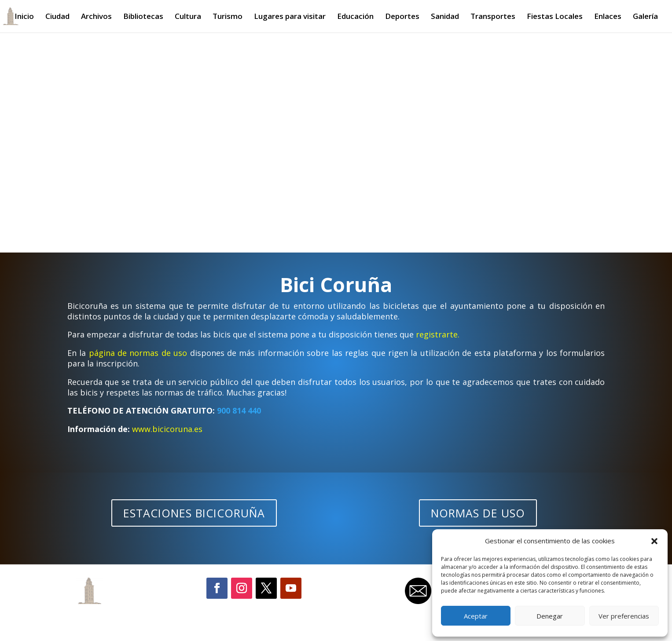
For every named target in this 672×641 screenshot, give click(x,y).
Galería (645, 17)
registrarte (437, 334)
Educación (355, 17)
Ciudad (57, 17)
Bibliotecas (143, 17)
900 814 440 (239, 410)
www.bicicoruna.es (167, 429)
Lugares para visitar (290, 17)
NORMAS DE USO (478, 513)
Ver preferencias (624, 616)
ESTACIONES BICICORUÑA (194, 513)
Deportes (402, 17)
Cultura (188, 17)
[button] (654, 541)
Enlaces (608, 17)
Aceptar (476, 616)
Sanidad (445, 17)
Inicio (24, 17)
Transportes (493, 17)
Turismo (228, 17)
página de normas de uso (138, 353)
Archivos (96, 17)
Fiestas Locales (555, 17)
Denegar (550, 616)
